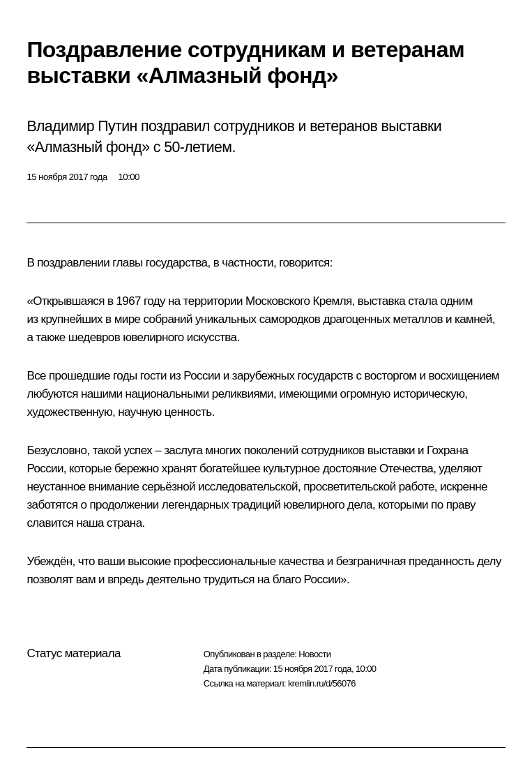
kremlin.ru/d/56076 (322, 683)
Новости (314, 654)
